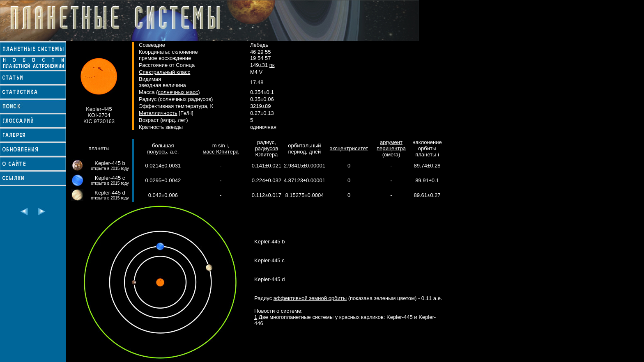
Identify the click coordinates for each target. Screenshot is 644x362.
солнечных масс (178, 92)
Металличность (158, 113)
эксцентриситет (349, 148)
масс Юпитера (221, 152)
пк (272, 65)
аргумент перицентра (391, 145)
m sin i (220, 145)
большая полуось (160, 149)
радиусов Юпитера (267, 151)
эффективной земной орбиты (310, 298)
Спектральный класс (164, 72)
